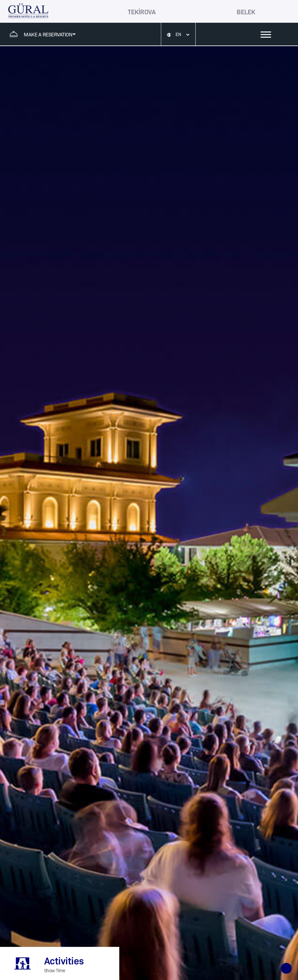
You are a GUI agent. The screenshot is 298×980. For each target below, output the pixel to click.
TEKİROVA (142, 11)
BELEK (246, 11)
